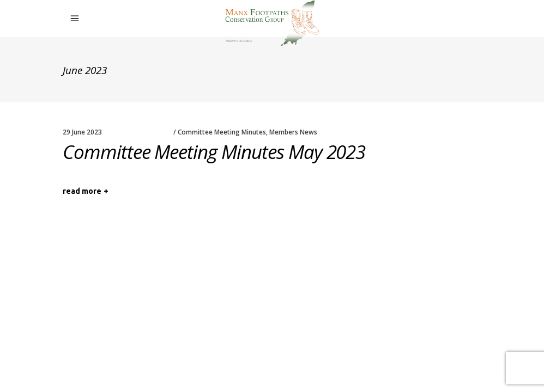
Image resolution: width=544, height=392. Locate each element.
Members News (293, 132)
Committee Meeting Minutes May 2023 (214, 152)
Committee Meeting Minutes (222, 132)
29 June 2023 (82, 132)
